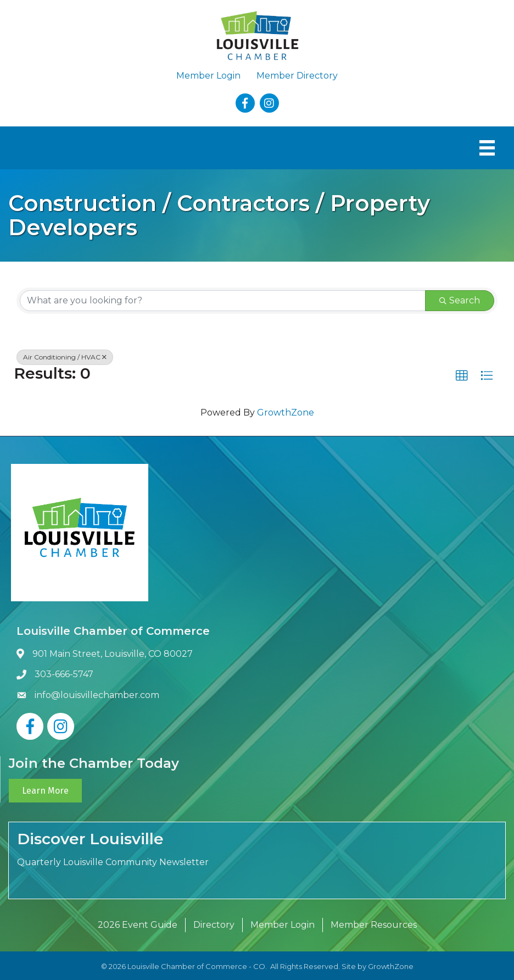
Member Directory (297, 76)
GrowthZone (286, 413)
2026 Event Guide (138, 925)
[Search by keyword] (223, 301)
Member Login (208, 76)
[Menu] (487, 148)
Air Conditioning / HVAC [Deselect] (65, 357)
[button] (462, 376)
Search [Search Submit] (460, 300)
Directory (214, 925)
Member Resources (374, 925)
